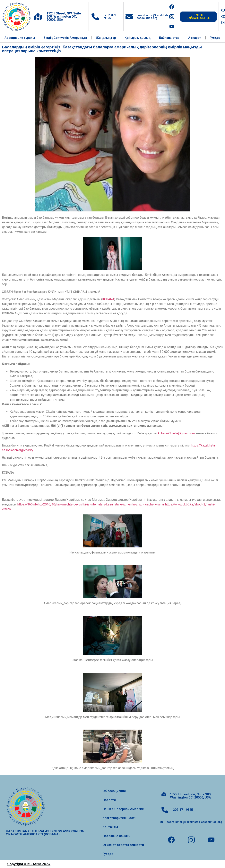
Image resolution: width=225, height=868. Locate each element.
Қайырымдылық (138, 38)
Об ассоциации (114, 791)
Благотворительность (120, 818)
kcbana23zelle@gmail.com (176, 433)
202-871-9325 (111, 16)
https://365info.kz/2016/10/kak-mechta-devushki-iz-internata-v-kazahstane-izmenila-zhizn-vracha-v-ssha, (91, 504)
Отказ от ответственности (123, 845)
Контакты (110, 827)
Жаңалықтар (106, 38)
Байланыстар (169, 38)
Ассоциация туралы (20, 38)
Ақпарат (195, 38)
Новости (109, 800)
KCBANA (108, 299)
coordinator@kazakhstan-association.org (154, 17)
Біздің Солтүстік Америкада (65, 38)
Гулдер (215, 38)
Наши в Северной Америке (123, 809)
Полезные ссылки (117, 836)
